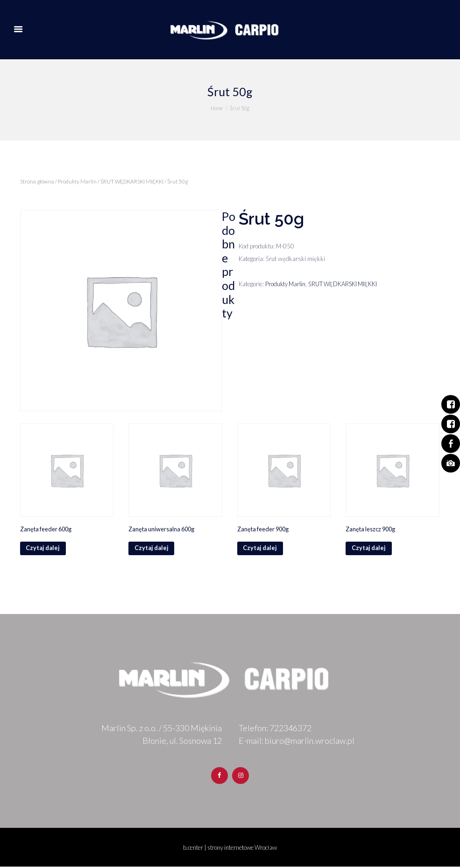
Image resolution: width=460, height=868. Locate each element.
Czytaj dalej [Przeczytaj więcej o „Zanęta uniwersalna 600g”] (152, 549)
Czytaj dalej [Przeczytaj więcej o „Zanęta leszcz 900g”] (369, 549)
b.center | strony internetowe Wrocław (230, 849)
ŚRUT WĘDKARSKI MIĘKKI (134, 181)
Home (216, 108)
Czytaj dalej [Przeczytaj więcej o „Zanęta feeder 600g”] (43, 549)
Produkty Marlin (78, 181)
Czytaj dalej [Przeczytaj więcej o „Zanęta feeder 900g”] (261, 549)
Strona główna (37, 181)
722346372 (290, 729)
